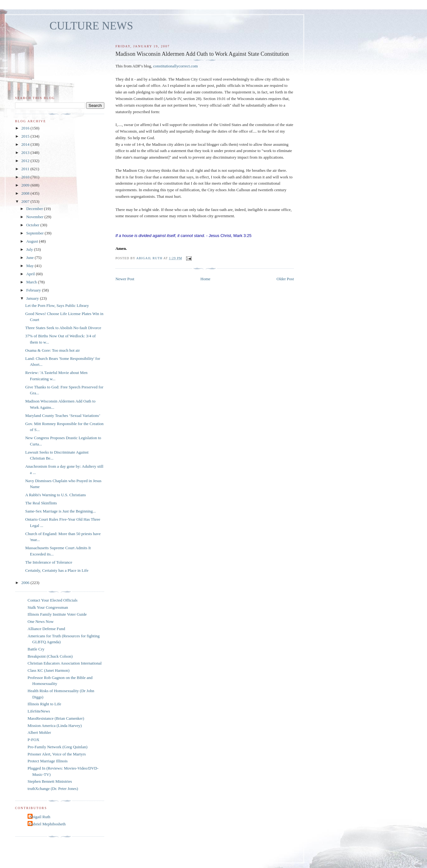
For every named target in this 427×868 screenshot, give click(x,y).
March (32, 282)
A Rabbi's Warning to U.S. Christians (55, 495)
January (33, 298)
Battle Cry (36, 649)
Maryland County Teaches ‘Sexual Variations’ (63, 416)
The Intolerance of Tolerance (49, 562)
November (35, 217)
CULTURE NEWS (91, 26)
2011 (26, 169)
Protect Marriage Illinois (48, 761)
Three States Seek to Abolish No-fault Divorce (63, 328)
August (33, 241)
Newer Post (125, 279)
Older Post (285, 279)
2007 (26, 201)
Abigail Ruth (40, 817)
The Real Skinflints (41, 503)
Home (206, 279)
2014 (26, 144)
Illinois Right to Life (44, 704)
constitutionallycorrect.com (176, 66)
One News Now (41, 621)
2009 (26, 185)
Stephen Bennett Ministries (50, 781)
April (31, 274)
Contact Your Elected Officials (52, 600)
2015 (26, 136)
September (36, 233)
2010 (26, 177)
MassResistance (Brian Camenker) (56, 718)
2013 (26, 153)
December (35, 209)
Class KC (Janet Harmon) (49, 670)
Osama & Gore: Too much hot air (52, 350)
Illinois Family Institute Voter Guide (57, 614)
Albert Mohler (39, 732)
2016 (26, 128)
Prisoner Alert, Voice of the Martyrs (57, 754)
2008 (26, 193)
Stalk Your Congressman (48, 607)
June (31, 258)
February (34, 290)
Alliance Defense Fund (46, 629)
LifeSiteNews (39, 711)
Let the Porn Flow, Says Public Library (57, 305)
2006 (26, 583)
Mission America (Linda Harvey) (55, 726)
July (30, 249)
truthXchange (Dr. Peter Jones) (53, 789)
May (31, 266)
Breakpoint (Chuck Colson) (50, 656)
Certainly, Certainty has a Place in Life (57, 570)
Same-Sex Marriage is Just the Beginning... (60, 511)
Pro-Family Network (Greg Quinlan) (57, 747)
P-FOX (34, 740)
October (33, 225)
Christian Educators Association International (65, 663)
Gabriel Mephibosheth (47, 824)
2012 (26, 161)
